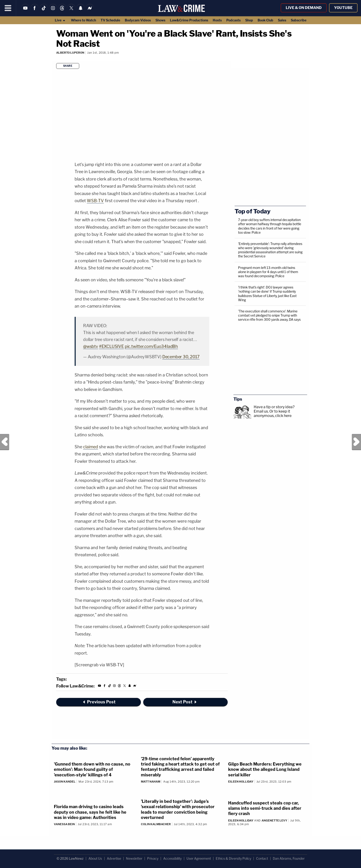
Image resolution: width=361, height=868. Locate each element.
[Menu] (8, 8)
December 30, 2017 (181, 357)
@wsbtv (91, 346)
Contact (262, 858)
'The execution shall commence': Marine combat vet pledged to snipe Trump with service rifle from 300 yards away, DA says (269, 315)
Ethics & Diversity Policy (233, 858)
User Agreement (199, 858)
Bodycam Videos (138, 20)
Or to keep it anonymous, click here (273, 414)
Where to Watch (83, 20)
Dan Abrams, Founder (289, 858)
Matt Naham (151, 782)
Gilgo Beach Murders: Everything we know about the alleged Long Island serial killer (265, 769)
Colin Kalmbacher (156, 824)
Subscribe (299, 20)
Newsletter (134, 858)
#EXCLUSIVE (111, 346)
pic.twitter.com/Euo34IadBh (151, 346)
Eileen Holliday (241, 782)
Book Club (265, 20)
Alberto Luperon (70, 53)
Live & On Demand (304, 8)
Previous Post (5, 442)
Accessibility (172, 858)
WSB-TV (95, 201)
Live (60, 20)
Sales (282, 20)
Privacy (153, 858)
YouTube (343, 8)
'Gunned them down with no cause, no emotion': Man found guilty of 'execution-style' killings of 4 (92, 769)
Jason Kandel (65, 782)
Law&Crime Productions (189, 20)
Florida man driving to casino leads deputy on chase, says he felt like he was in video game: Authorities (90, 812)
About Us (95, 858)
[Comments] (57, 59)
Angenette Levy (274, 820)
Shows (160, 20)
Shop (249, 20)
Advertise (114, 858)
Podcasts (233, 20)
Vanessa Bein (64, 824)
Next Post (356, 442)
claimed (91, 447)
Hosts (217, 20)
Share (68, 66)
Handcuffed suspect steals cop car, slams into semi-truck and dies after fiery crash (265, 808)
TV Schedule (110, 20)
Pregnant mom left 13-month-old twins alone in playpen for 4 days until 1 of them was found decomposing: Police (268, 272)
